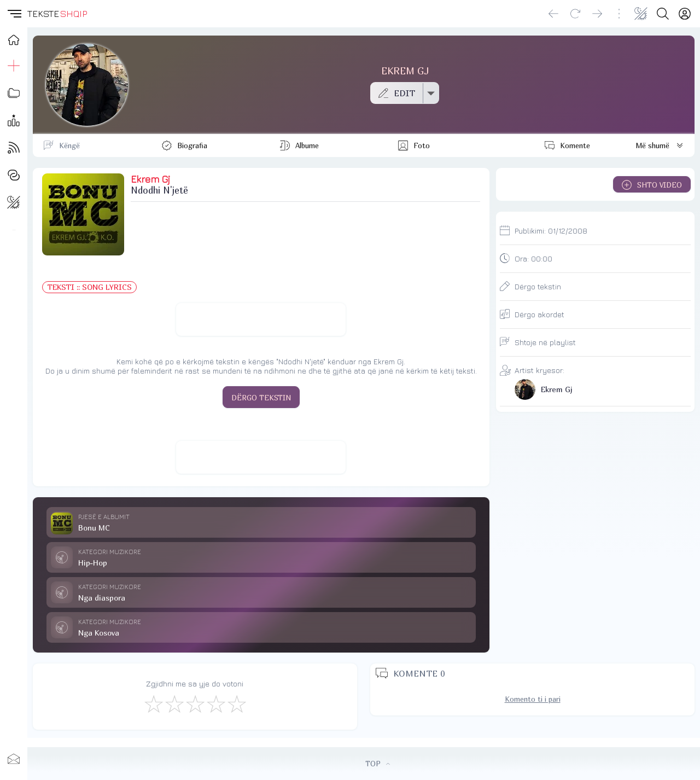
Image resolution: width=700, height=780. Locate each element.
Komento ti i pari (533, 699)
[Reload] (575, 14)
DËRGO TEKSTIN (261, 398)
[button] (14, 14)
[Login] (685, 14)
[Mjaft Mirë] (215, 703)
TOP (378, 764)
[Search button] (663, 14)
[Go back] (553, 14)
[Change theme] (641, 14)
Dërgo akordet (539, 314)
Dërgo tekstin (538, 286)
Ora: (533, 258)
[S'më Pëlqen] (153, 703)
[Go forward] (597, 14)
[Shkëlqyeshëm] (236, 703)
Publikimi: (551, 231)
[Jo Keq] (174, 703)
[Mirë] (195, 703)
